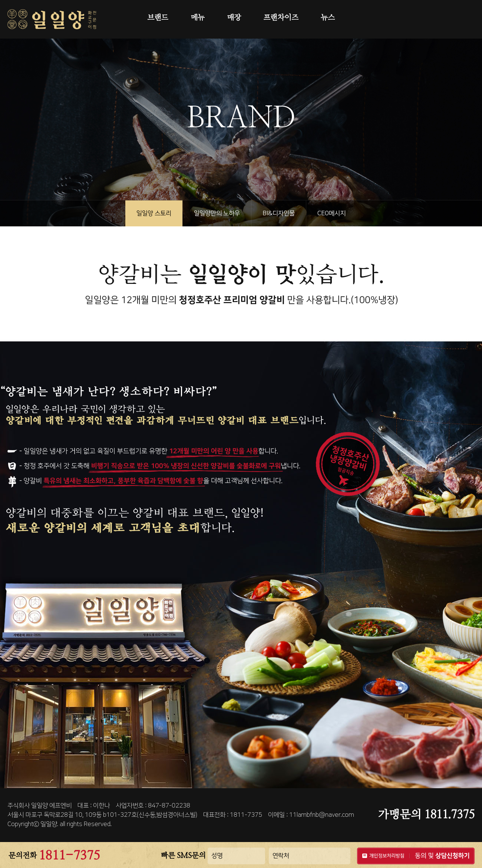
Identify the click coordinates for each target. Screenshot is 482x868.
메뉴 (198, 18)
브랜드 (158, 18)
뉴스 (328, 18)
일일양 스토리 (154, 213)
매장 (234, 18)
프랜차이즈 (281, 18)
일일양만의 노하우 (217, 213)
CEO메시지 (331, 213)
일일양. (49, 824)
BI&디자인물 (279, 213)
